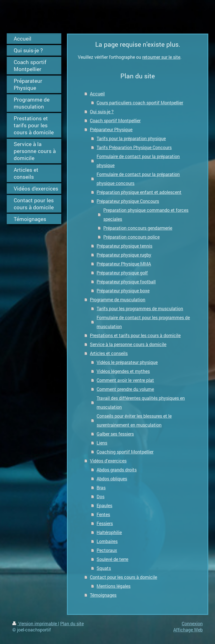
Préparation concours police (131, 237)
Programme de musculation (118, 299)
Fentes (103, 514)
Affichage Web (188, 630)
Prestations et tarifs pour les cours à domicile (135, 335)
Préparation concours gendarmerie (138, 228)
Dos (101, 496)
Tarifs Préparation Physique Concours (134, 147)
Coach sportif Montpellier (115, 120)
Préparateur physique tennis (124, 246)
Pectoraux (107, 550)
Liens (102, 443)
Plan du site (72, 623)
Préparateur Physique (111, 129)
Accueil (97, 94)
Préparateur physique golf (122, 273)
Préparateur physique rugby (124, 255)
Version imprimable (35, 623)
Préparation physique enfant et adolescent (139, 192)
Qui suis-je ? (102, 111)
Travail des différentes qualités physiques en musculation (141, 402)
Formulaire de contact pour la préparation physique (138, 161)
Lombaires (107, 541)
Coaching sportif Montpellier (125, 452)
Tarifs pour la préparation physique (131, 138)
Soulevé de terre (112, 559)
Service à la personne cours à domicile (128, 344)
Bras (101, 487)
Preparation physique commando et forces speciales (146, 214)
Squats (104, 568)
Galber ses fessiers (115, 434)
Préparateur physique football (126, 282)
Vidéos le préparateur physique (127, 362)
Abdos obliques (112, 479)
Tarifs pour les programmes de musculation (140, 308)
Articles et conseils (109, 353)
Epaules (104, 505)
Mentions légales (114, 586)
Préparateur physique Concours (128, 201)
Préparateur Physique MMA (124, 264)
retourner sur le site (161, 57)
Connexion (192, 623)
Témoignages (103, 595)
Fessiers (105, 523)
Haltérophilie (109, 532)
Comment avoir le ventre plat (125, 380)
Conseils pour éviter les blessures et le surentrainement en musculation (134, 420)
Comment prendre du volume (125, 389)
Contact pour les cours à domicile (123, 577)
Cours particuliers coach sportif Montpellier (140, 103)
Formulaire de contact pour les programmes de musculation (143, 322)
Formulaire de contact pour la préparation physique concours (138, 179)
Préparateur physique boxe (123, 291)
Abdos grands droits (117, 470)
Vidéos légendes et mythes (123, 371)
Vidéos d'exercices (108, 461)
